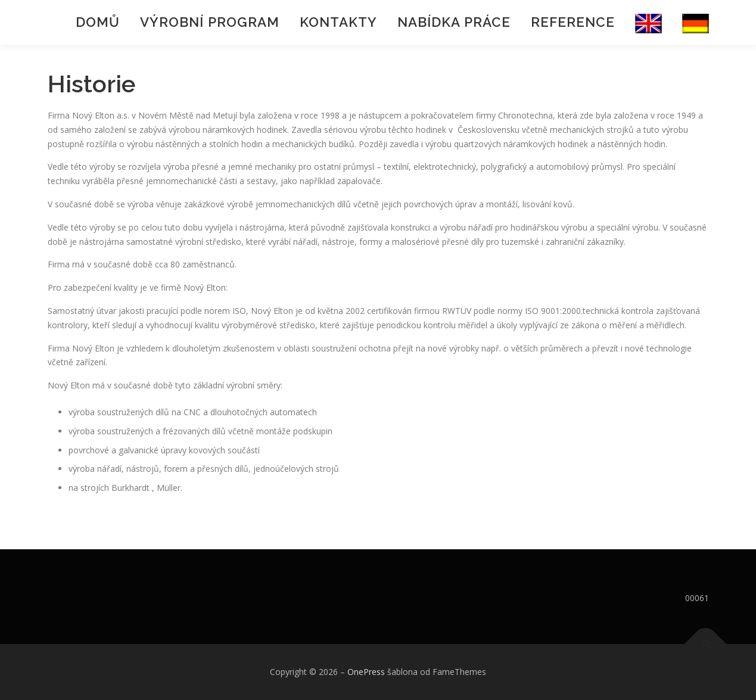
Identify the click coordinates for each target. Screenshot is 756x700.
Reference (573, 22)
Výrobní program (210, 22)
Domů (98, 22)
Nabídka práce (454, 22)
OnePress (366, 672)
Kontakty (338, 22)
